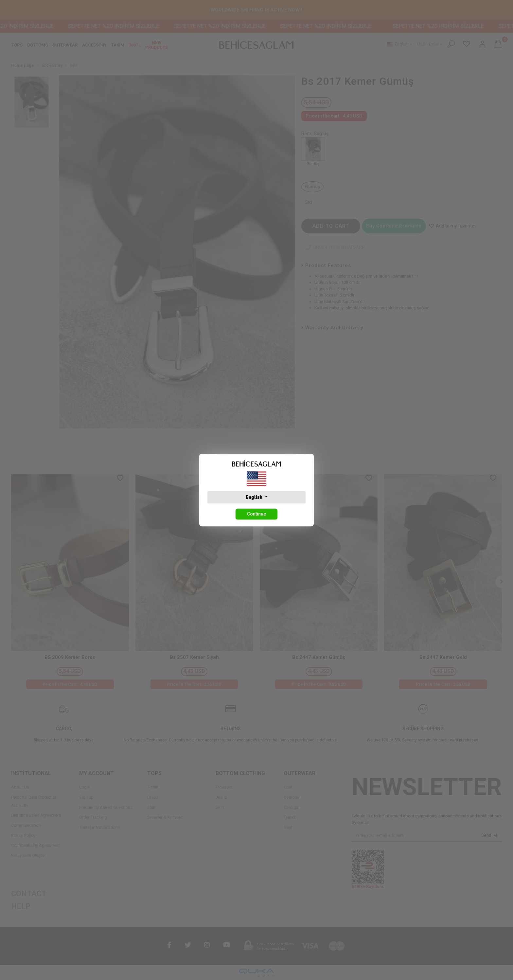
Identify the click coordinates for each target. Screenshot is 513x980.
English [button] (254, 497)
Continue (256, 514)
